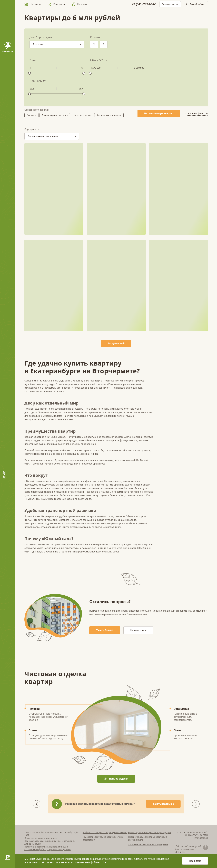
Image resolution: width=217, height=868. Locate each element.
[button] (196, 804)
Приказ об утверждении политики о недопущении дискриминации (50, 842)
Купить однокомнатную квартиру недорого (150, 833)
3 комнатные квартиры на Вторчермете (148, 844)
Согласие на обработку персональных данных (48, 850)
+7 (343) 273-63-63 (144, 4)
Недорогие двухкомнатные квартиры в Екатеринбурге (148, 838)
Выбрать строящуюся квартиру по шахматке (105, 833)
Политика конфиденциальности (41, 838)
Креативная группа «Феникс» (184, 851)
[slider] (29, 73)
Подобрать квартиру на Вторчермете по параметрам (103, 838)
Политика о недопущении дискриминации (46, 847)
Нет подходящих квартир (159, 114)
